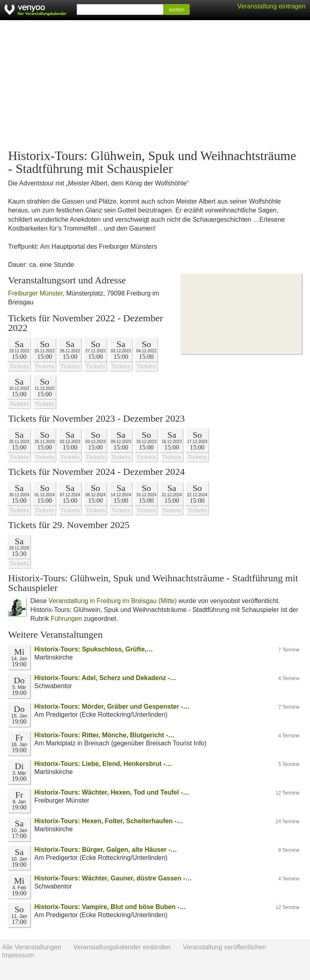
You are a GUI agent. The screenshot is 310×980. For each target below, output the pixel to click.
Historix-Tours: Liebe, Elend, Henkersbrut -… (103, 764)
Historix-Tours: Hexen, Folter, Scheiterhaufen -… (109, 821)
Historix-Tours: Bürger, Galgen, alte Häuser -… (106, 850)
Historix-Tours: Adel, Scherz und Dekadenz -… (105, 678)
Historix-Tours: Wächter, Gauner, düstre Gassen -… (113, 878)
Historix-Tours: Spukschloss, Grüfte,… (94, 649)
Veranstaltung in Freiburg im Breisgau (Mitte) (112, 601)
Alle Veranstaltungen (32, 947)
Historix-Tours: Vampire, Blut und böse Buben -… (110, 907)
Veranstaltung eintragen (271, 6)
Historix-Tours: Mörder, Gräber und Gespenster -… (112, 706)
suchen (177, 10)
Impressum (18, 955)
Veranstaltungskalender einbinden (122, 947)
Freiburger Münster (35, 293)
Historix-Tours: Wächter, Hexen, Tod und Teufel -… (112, 792)
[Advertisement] (155, 85)
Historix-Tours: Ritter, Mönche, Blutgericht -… (104, 735)
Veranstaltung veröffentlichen (224, 947)
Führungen (66, 619)
